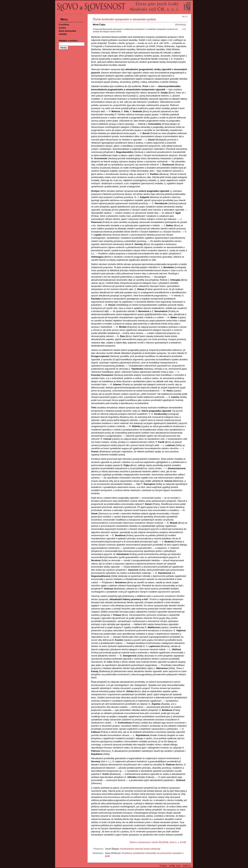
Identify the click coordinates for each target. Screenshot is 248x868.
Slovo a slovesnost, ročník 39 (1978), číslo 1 (153, 842)
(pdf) (184, 29)
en (183, 16)
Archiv (62, 28)
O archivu (64, 25)
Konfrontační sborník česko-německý (140, 849)
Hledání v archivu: (68, 41)
